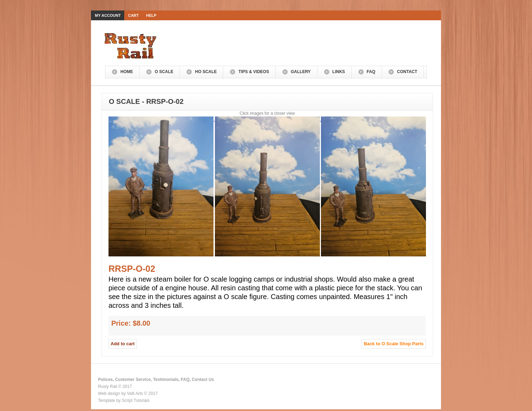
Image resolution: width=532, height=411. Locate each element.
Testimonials (166, 380)
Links (339, 72)
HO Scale (206, 72)
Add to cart (123, 344)
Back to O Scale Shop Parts (394, 344)
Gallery (301, 72)
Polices (105, 380)
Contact (407, 72)
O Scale (164, 72)
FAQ (371, 72)
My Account (108, 15)
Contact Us (203, 380)
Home (127, 72)
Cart (134, 15)
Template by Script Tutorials (124, 401)
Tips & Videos (254, 72)
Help (151, 15)
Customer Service (133, 380)
